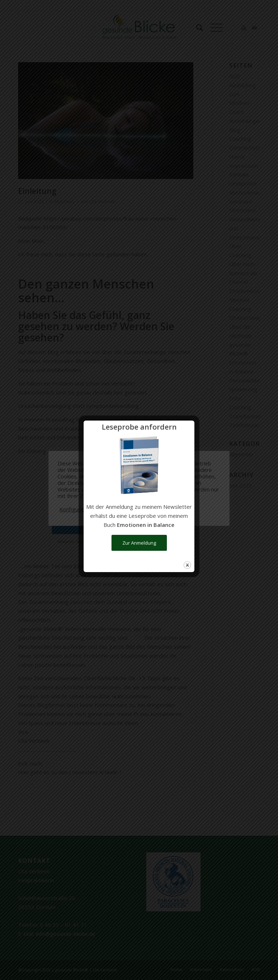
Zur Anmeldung (139, 543)
